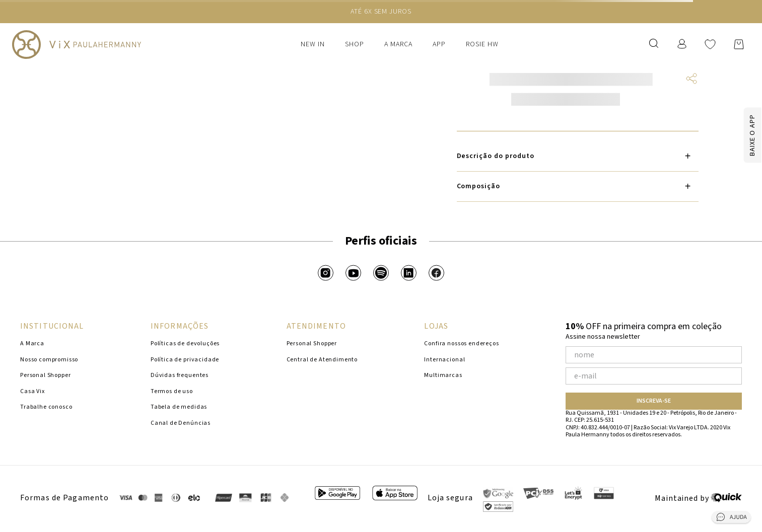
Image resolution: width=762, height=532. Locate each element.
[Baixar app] (734, 135)
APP (439, 44)
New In (313, 44)
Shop (355, 44)
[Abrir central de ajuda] (731, 519)
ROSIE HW (482, 44)
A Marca (398, 44)
